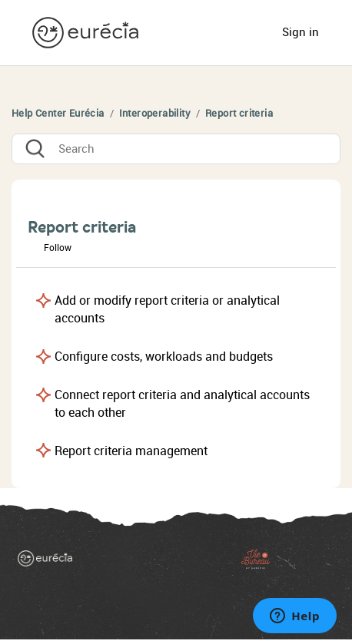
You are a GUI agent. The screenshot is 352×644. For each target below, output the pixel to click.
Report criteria (239, 113)
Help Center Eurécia (58, 113)
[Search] (176, 149)
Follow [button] (58, 248)
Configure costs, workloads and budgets (164, 357)
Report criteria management (131, 451)
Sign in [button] (301, 32)
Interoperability (155, 113)
